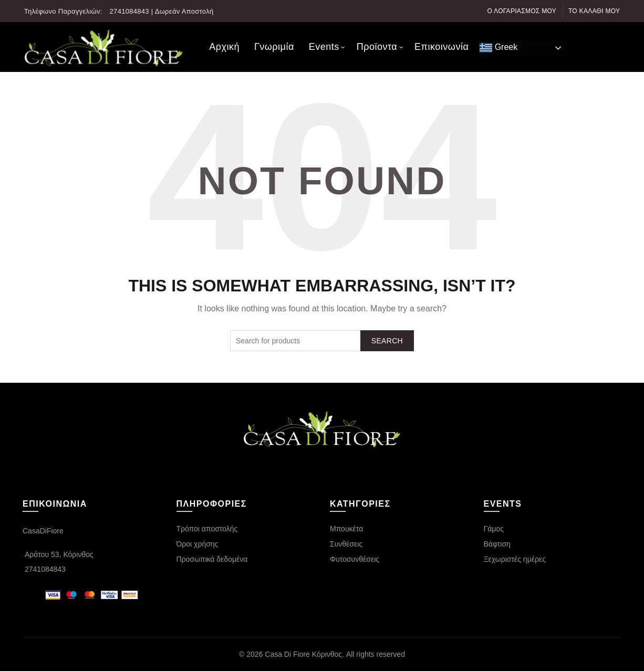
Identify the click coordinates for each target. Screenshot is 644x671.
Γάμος (494, 529)
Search (387, 341)
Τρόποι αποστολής (207, 529)
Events (324, 47)
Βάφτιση (497, 544)
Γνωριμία (274, 47)
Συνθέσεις (346, 544)
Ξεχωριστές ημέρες (515, 559)
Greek (498, 48)
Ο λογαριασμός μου (522, 11)
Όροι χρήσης (198, 544)
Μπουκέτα (346, 529)
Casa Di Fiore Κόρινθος (303, 654)
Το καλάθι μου (594, 11)
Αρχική (224, 47)
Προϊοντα (377, 47)
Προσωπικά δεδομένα (212, 559)
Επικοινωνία (442, 47)
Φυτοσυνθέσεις (355, 559)
